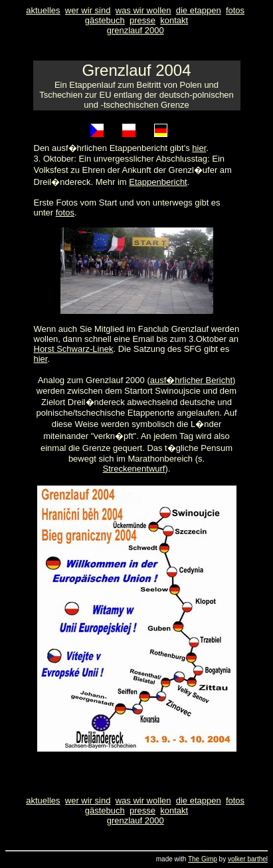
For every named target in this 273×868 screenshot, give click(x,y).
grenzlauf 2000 (136, 30)
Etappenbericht (158, 182)
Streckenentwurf (134, 469)
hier (199, 148)
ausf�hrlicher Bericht (191, 380)
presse (142, 20)
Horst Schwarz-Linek (74, 349)
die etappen (199, 10)
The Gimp (203, 859)
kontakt (174, 20)
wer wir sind (88, 10)
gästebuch (105, 20)
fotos (235, 10)
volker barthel (248, 859)
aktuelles (43, 10)
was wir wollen (143, 10)
